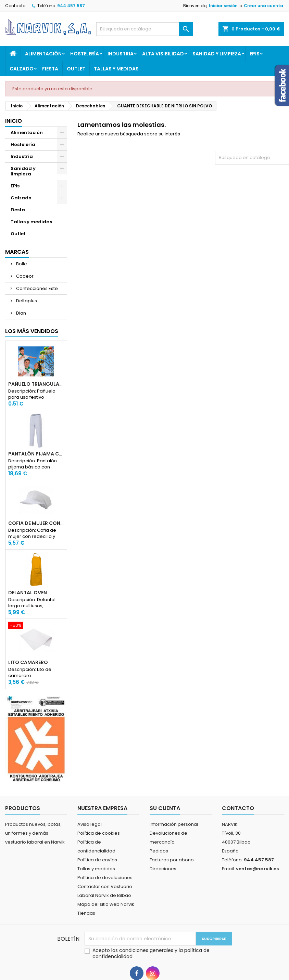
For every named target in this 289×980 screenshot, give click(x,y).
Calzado (22, 69)
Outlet (76, 69)
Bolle (21, 264)
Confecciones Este (36, 288)
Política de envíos (97, 860)
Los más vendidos (32, 331)
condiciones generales (147, 950)
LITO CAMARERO (28, 662)
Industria (121, 54)
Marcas (17, 252)
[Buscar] (144, 29)
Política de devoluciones (105, 878)
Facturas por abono (172, 860)
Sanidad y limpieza (217, 54)
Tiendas (86, 913)
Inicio (14, 121)
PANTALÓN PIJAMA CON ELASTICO (36, 454)
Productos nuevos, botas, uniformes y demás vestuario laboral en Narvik (35, 833)
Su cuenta (165, 808)
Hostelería (85, 54)
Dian (21, 313)
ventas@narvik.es (257, 869)
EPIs (255, 54)
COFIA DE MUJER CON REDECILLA (36, 523)
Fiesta (50, 69)
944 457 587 (71, 6)
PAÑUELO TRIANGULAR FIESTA (36, 384)
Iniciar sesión (223, 6)
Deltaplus (26, 301)
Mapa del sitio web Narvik (106, 904)
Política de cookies (99, 833)
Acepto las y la (151, 953)
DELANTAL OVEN (28, 593)
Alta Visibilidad (163, 54)
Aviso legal (90, 824)
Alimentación (43, 54)
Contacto (15, 6)
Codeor (24, 276)
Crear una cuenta (263, 6)
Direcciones (163, 869)
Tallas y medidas (116, 69)
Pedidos (159, 851)
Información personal (174, 824)
